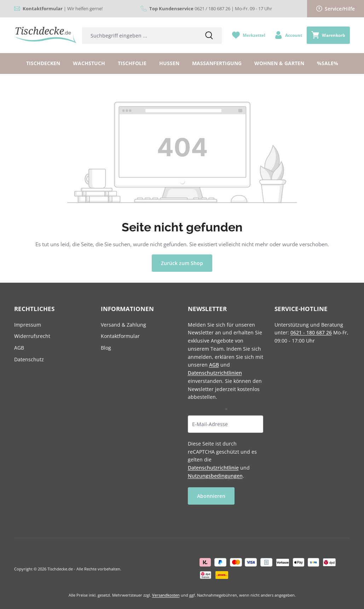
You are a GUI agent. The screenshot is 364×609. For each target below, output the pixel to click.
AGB (19, 348)
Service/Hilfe (336, 9)
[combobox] (139, 36)
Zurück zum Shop (182, 263)
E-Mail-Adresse (208, 410)
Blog (106, 348)
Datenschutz (29, 359)
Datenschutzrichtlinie (213, 468)
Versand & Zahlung (123, 325)
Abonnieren (211, 496)
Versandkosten (166, 595)
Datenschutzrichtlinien (215, 373)
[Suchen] (209, 36)
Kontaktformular (120, 336)
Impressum (28, 325)
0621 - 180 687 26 (311, 332)
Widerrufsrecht (32, 336)
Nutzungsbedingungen (215, 476)
